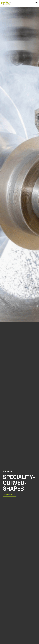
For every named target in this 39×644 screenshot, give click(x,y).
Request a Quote (10, 495)
